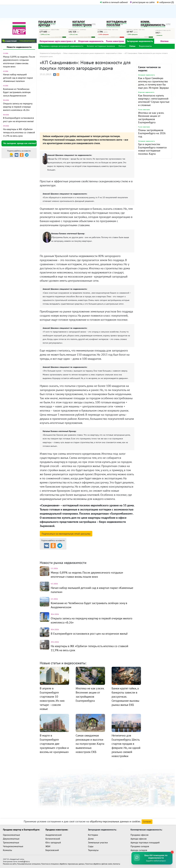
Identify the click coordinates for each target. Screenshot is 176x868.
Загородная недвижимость (140, 41)
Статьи (132, 46)
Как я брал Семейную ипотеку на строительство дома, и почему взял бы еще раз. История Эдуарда (153, 83)
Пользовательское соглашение (29, 864)
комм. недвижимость (153, 23)
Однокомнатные (11, 835)
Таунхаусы (93, 850)
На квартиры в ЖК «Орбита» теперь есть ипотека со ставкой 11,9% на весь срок (19, 132)
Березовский (52, 850)
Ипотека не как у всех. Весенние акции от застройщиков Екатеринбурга (151, 118)
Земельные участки (98, 842)
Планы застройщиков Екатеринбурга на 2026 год (152, 133)
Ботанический (53, 839)
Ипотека (164, 41)
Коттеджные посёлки (119, 552)
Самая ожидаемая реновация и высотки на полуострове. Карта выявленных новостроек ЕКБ (90, 744)
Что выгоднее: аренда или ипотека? (20, 143)
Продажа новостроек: (57, 830)
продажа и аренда (47, 23)
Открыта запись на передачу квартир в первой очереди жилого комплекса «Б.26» (18, 107)
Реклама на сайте (10, 864)
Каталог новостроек (87, 552)
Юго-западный (53, 842)
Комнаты (7, 850)
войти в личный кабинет (114, 2)
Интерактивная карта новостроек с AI (58, 41)
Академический (54, 835)
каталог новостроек (82, 23)
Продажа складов (140, 846)
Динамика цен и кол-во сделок (94, 556)
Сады (91, 846)
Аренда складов (139, 850)
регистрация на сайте (142, 2)
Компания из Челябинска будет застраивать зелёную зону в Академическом (17, 92)
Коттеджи (93, 835)
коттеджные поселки (117, 23)
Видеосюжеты (145, 46)
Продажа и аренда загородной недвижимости (62, 46)
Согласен (147, 822)
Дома (91, 839)
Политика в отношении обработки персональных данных (63, 864)
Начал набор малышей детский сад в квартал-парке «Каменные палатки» (18, 78)
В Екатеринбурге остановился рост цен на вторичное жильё (89, 634)
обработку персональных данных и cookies (115, 821)
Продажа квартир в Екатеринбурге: (21, 830)
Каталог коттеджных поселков (101, 46)
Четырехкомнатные (13, 846)
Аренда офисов (139, 839)
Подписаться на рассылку (66, 534)
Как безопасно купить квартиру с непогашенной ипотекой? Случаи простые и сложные (154, 100)
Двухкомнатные (11, 839)
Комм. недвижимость (57, 556)
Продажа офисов (139, 835)
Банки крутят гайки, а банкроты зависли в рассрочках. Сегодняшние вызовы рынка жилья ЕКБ (125, 697)
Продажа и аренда (55, 552)
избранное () (165, 2)
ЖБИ (48, 846)
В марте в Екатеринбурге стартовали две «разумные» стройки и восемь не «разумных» (54, 744)
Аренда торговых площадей (145, 842)
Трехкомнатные (11, 842)
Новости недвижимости (19, 47)
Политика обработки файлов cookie (99, 864)
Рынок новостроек (115, 41)
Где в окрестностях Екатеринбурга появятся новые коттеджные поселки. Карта (152, 149)
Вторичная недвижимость (91, 41)
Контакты (117, 864)
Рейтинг (122, 46)
